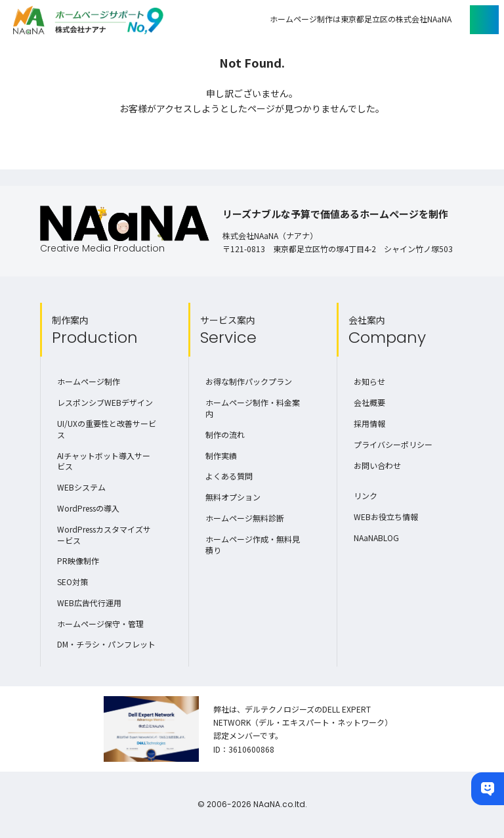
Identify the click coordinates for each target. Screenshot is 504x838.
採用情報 (369, 423)
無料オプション (233, 497)
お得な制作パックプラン (249, 381)
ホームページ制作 (89, 381)
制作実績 (221, 455)
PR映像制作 (78, 561)
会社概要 (369, 402)
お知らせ (369, 381)
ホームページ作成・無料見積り (253, 544)
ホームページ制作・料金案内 (253, 408)
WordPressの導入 (88, 508)
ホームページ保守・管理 (100, 624)
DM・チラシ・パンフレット (106, 644)
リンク (366, 496)
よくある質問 (229, 476)
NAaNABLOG (376, 538)
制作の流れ (225, 434)
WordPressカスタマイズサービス (104, 535)
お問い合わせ (377, 465)
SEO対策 (73, 582)
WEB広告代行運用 (89, 603)
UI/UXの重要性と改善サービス (107, 429)
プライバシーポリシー (393, 444)
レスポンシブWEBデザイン (105, 402)
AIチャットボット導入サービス (104, 461)
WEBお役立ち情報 (386, 517)
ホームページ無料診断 (245, 518)
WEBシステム (81, 487)
